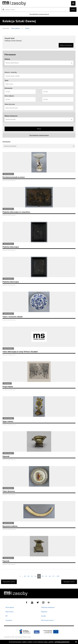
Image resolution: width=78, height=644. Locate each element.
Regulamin (44, 612)
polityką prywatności (62, 642)
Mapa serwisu (10, 612)
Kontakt (43, 616)
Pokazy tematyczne (11, 116)
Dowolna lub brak (39, 119)
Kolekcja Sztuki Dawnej (39, 63)
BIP (7, 616)
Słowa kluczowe (10, 104)
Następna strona (69, 582)
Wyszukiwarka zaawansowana (39, 14)
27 (53, 576)
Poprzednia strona (9, 582)
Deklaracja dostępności (48, 607)
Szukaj (73, 9)
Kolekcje (7, 59)
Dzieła (27, 28)
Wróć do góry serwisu (48, 620)
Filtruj (39, 129)
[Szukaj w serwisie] (36, 10)
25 (46, 576)
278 (58, 576)
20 (28, 576)
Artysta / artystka (11, 72)
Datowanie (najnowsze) (39, 146)
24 (43, 576)
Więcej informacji (66, 45)
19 (25, 576)
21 (32, 576)
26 (50, 576)
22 (35, 576)
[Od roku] (20, 92)
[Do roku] (58, 92)
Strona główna (16, 28)
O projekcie (9, 620)
